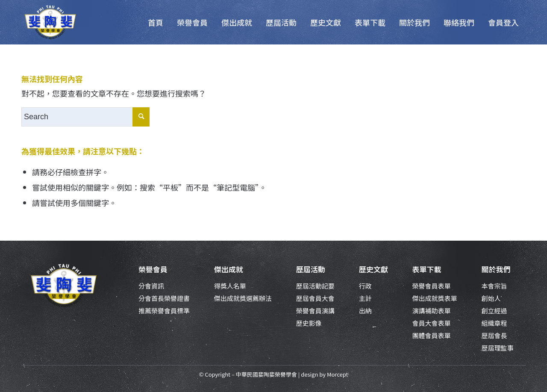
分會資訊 (151, 286)
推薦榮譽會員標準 (164, 311)
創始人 (491, 298)
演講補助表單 (432, 311)
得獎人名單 (230, 286)
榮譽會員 (153, 269)
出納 (365, 311)
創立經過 (494, 311)
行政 (365, 286)
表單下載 (427, 269)
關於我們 (496, 269)
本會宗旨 (494, 286)
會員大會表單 (432, 323)
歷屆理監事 (497, 348)
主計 (365, 298)
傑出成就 (229, 269)
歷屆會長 (494, 335)
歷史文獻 (373, 269)
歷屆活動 (311, 269)
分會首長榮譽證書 (164, 298)
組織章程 (494, 323)
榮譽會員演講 (315, 311)
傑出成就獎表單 (435, 298)
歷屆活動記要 (315, 286)
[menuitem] (156, 22)
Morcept (337, 374)
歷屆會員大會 (315, 298)
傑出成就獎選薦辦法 (243, 298)
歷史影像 (309, 323)
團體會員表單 (432, 335)
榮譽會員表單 (432, 286)
